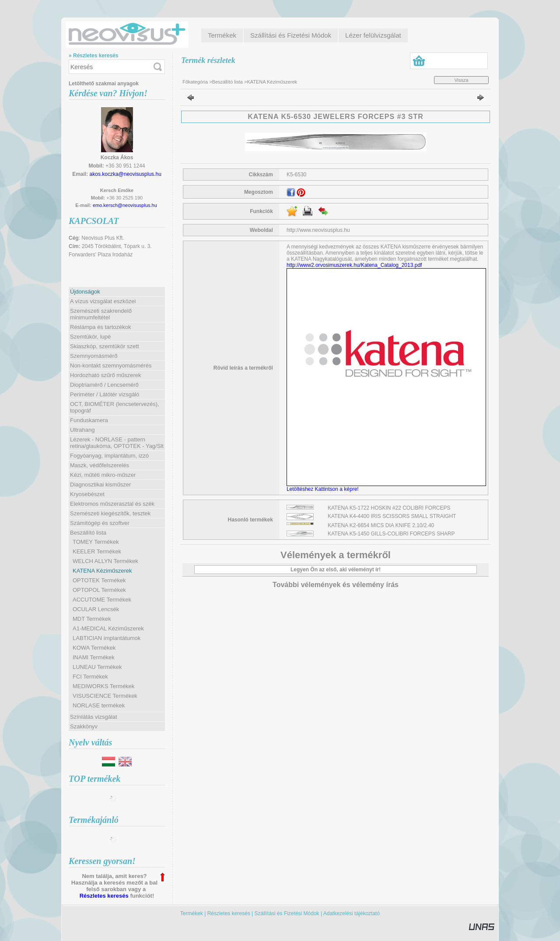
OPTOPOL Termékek (99, 590)
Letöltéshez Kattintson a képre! (324, 489)
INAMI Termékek (94, 657)
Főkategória (195, 82)
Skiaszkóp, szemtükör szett (105, 346)
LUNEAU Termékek (97, 667)
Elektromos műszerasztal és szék (112, 504)
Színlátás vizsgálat (94, 717)
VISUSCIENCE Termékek (105, 696)
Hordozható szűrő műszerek (106, 375)
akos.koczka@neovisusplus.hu (126, 174)
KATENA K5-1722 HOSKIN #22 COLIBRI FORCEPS (389, 508)
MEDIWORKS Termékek (103, 686)
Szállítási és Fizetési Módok (287, 913)
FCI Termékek (90, 677)
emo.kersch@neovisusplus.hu (125, 205)
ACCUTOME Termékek (102, 600)
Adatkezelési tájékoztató (352, 913)
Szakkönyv (84, 726)
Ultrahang (82, 430)
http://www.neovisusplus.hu (318, 230)
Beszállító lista (227, 82)
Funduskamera (89, 420)
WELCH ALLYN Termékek (105, 561)
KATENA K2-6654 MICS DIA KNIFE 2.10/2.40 (381, 525)
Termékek (192, 913)
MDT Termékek (92, 619)
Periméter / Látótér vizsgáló (105, 394)
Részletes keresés (104, 896)
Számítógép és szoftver (100, 523)
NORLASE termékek (99, 705)
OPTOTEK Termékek (99, 580)
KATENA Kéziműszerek (102, 571)
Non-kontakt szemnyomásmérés (111, 366)
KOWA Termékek (94, 648)
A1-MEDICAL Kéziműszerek (108, 628)
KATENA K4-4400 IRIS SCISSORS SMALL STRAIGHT (392, 516)
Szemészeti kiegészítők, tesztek (110, 513)
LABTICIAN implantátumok (107, 638)
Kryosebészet (87, 494)
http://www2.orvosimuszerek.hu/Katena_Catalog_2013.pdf (354, 265)
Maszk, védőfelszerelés (100, 465)
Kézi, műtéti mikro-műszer (103, 475)
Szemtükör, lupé (90, 337)
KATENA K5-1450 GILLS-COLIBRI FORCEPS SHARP (391, 534)
